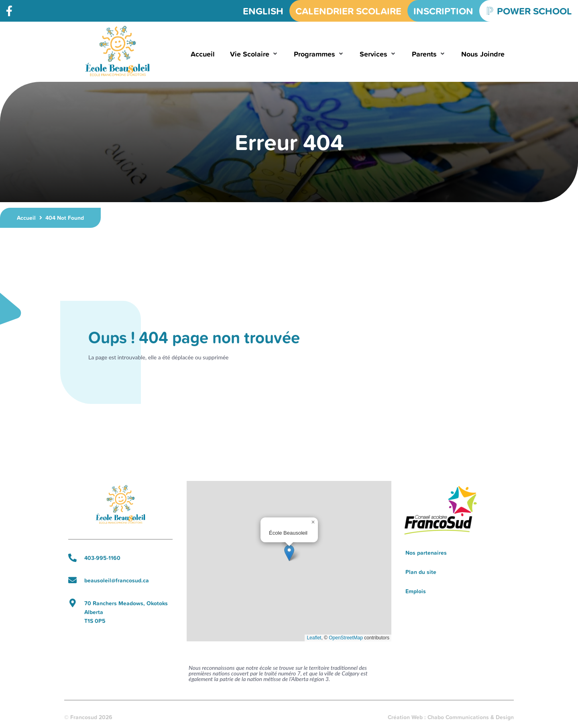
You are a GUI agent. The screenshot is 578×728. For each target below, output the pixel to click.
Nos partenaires (426, 553)
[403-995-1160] (72, 558)
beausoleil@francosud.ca (117, 580)
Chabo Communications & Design (471, 717)
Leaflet (314, 638)
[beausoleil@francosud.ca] (72, 580)
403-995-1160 (102, 558)
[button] (254, 54)
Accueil (26, 218)
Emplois (416, 591)
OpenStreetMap (346, 638)
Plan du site (421, 572)
